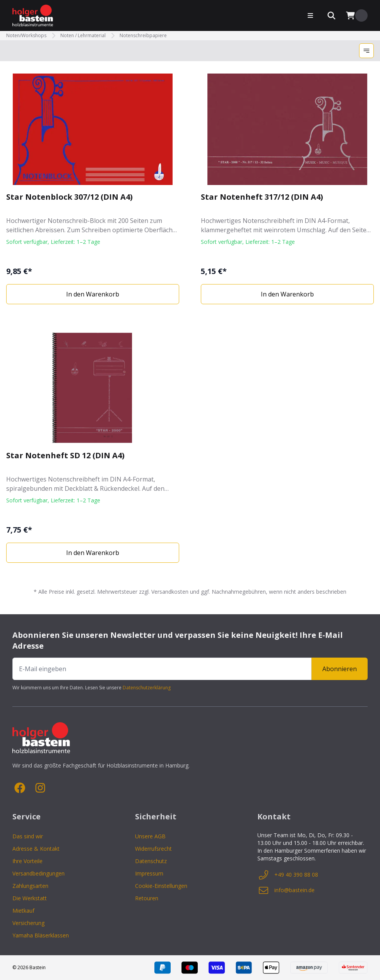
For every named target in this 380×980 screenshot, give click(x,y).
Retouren (147, 898)
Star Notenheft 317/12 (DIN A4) (262, 197)
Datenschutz (151, 861)
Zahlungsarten (30, 886)
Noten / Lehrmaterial (83, 36)
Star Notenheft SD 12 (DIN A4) (65, 455)
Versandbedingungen (39, 873)
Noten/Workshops (26, 36)
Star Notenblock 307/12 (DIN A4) (69, 197)
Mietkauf (23, 911)
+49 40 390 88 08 (288, 875)
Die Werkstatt (30, 898)
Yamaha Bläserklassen (41, 935)
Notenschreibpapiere (143, 36)
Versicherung (28, 923)
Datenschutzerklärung (147, 688)
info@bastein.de (286, 890)
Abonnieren (340, 669)
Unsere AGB (150, 836)
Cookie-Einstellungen (161, 886)
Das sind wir (28, 836)
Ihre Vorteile (27, 861)
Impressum (149, 873)
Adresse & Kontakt (36, 849)
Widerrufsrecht (153, 849)
